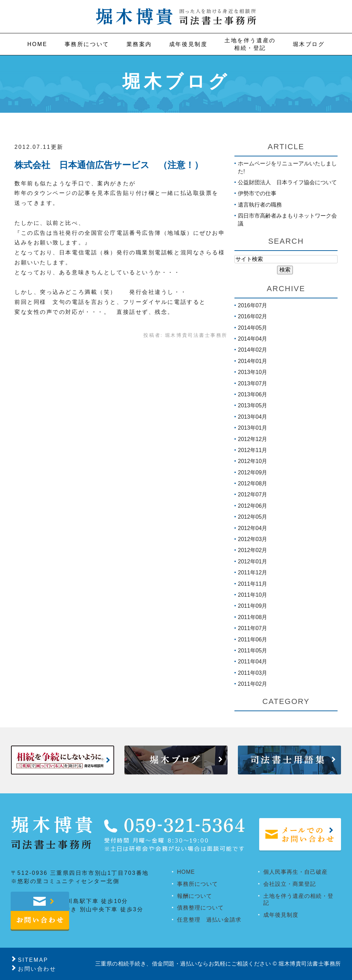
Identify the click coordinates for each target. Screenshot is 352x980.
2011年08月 (252, 617)
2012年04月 (252, 528)
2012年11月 (252, 450)
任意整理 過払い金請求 (209, 920)
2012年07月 (252, 494)
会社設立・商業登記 (290, 884)
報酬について (195, 896)
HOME (186, 872)
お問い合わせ (37, 969)
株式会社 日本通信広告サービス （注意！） (109, 165)
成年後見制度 (188, 44)
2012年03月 (252, 539)
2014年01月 (252, 361)
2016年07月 (252, 305)
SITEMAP (33, 960)
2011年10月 (252, 595)
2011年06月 (252, 640)
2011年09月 (252, 606)
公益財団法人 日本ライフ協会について (287, 182)
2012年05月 (252, 517)
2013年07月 (252, 383)
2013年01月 (252, 428)
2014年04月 (252, 339)
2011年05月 (252, 651)
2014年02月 (252, 350)
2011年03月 (252, 673)
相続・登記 (250, 44)
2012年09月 (252, 472)
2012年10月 (252, 461)
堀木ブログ (309, 44)
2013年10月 (252, 372)
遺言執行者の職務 (260, 205)
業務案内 (139, 44)
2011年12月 (252, 572)
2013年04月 (252, 417)
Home (37, 44)
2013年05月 (252, 405)
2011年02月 (252, 684)
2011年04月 (252, 662)
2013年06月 (252, 394)
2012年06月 (252, 506)
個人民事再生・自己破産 (295, 872)
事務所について (87, 44)
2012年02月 (252, 550)
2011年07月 (252, 628)
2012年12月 (252, 439)
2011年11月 (252, 584)
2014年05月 (252, 328)
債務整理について (200, 908)
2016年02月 (252, 316)
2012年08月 (252, 483)
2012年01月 (252, 561)
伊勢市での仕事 (257, 193)
